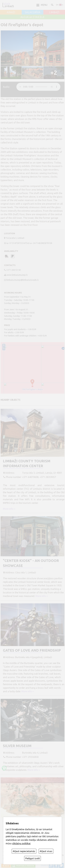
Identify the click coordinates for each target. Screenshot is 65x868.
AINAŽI (11, 12)
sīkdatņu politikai (21, 843)
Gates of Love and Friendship (32, 650)
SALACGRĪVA (33, 12)
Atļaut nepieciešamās (24, 851)
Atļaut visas (46, 851)
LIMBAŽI (54, 12)
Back (6, 866)
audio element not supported (38, 87)
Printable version (25, 866)
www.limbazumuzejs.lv (17, 275)
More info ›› (9, 509)
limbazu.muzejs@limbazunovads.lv (23, 280)
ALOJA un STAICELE (32, 17)
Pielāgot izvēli (33, 858)
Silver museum (17, 746)
